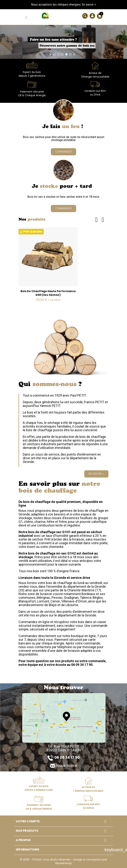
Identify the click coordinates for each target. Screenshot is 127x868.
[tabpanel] (63, 268)
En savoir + (89, 5)
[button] (63, 152)
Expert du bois (32, 72)
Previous (97, 220)
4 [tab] (67, 311)
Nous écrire (63, 766)
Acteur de (95, 73)
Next (103, 220)
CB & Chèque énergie (32, 95)
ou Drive (95, 95)
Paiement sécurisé (32, 92)
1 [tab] (56, 311)
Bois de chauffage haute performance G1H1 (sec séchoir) (48, 293)
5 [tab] (71, 311)
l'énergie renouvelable (95, 77)
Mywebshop (64, 863)
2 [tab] (60, 311)
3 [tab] (63, 311)
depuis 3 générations (32, 76)
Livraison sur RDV (95, 91)
